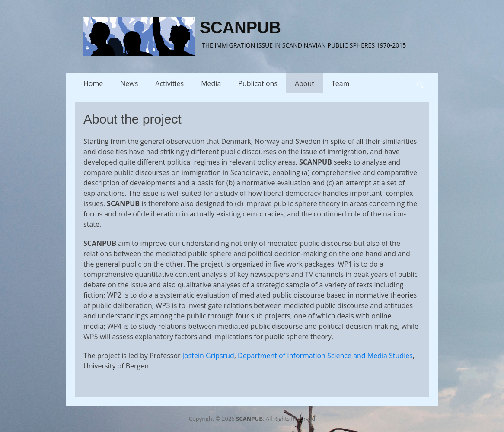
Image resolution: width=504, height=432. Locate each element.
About (305, 83)
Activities (169, 83)
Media (211, 83)
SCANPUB (240, 28)
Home (93, 83)
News (129, 83)
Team (341, 83)
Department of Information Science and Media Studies (325, 356)
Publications (258, 83)
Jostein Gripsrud (208, 356)
